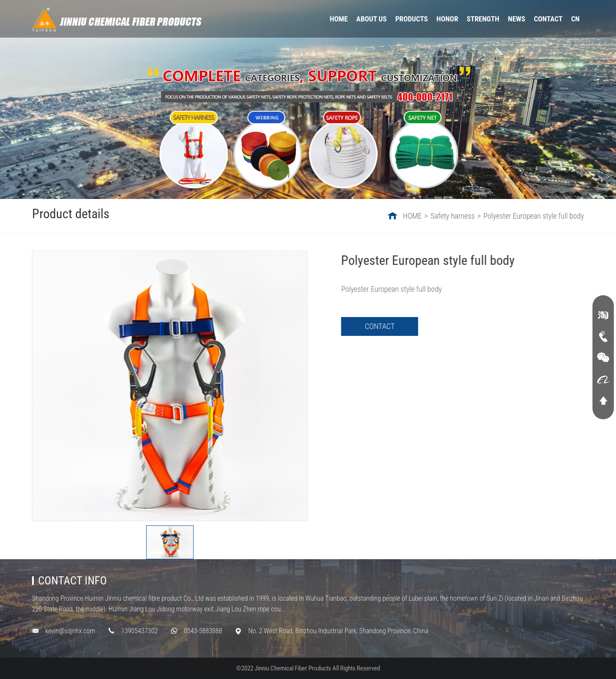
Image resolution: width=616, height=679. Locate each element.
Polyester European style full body (534, 216)
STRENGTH (483, 19)
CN (575, 19)
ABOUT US (372, 19)
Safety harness (453, 216)
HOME (339, 19)
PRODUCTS (412, 19)
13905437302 (139, 631)
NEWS (517, 19)
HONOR (447, 19)
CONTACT (548, 19)
